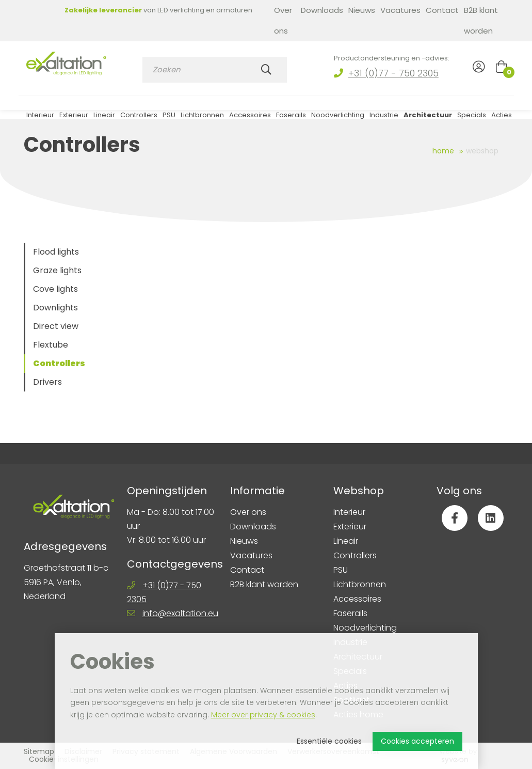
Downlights (55, 308)
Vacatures (400, 10)
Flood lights (56, 252)
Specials (472, 118)
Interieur (40, 118)
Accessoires (250, 118)
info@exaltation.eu (180, 613)
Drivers (47, 382)
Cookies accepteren (417, 741)
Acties (502, 118)
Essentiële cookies (329, 741)
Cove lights (55, 289)
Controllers (139, 118)
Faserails (291, 118)
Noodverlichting (338, 118)
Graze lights (57, 270)
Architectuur (428, 118)
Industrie (384, 118)
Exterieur (74, 118)
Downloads (322, 10)
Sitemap (39, 752)
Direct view (56, 326)
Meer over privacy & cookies (263, 715)
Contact (442, 10)
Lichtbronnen (202, 118)
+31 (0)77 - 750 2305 (393, 73)
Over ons (283, 20)
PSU (169, 118)
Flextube (51, 345)
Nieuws (362, 10)
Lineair (104, 118)
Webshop (482, 151)
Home (443, 151)
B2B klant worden (481, 20)
